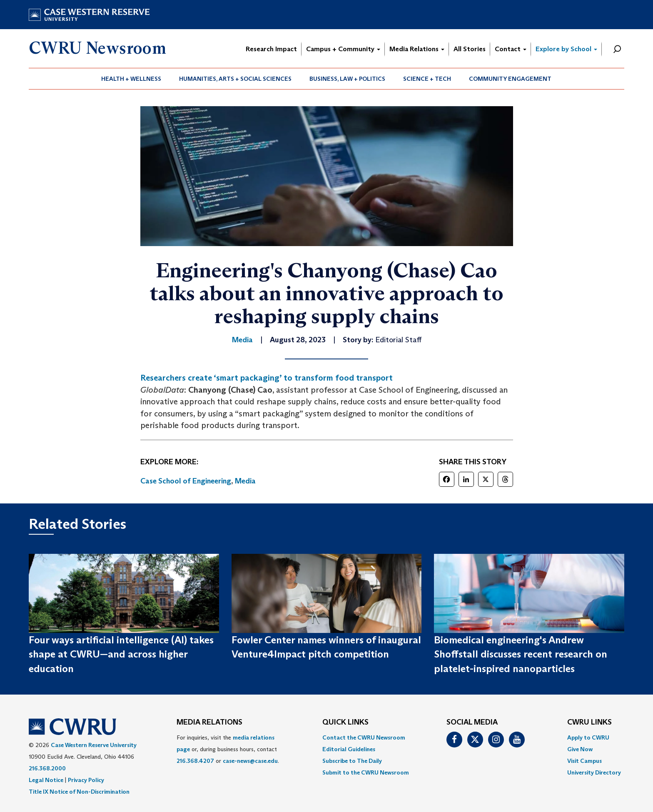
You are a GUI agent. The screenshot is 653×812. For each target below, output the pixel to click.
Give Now (580, 749)
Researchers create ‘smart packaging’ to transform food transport (267, 378)
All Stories (470, 49)
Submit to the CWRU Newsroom (366, 772)
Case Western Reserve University (94, 745)
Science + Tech (427, 79)
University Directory (594, 772)
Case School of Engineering (186, 481)
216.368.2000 (47, 768)
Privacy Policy (86, 780)
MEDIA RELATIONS (209, 722)
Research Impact (271, 49)
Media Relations (417, 49)
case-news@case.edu (250, 761)
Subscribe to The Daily (352, 761)
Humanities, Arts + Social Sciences (235, 79)
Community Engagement (510, 79)
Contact (511, 49)
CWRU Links (589, 722)
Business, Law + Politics (347, 79)
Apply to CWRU (588, 737)
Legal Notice (46, 780)
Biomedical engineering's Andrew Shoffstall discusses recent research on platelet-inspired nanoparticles (521, 654)
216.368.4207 (195, 761)
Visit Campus (584, 761)
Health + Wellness (131, 79)
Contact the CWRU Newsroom (364, 737)
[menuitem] (131, 79)
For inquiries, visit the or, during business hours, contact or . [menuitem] (228, 749)
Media (245, 481)
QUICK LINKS (345, 722)
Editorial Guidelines (349, 749)
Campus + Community (343, 49)
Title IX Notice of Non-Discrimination (79, 792)
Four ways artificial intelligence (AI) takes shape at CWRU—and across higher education (121, 654)
